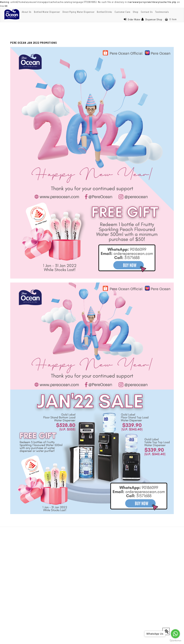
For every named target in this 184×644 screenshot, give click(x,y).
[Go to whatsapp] (175, 634)
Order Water (132, 19)
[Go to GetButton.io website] (175, 640)
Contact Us (147, 12)
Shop (136, 12)
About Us (27, 12)
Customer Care (122, 12)
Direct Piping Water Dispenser (79, 12)
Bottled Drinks (104, 12)
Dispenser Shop (152, 19)
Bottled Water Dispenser (47, 12)
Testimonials (162, 12)
